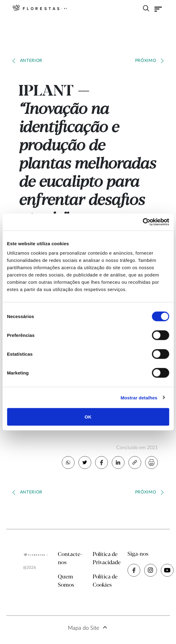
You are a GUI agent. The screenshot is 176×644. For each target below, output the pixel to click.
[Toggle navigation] (158, 9)
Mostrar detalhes (139, 397)
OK (88, 417)
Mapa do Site (83, 628)
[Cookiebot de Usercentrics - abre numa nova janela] (143, 222)
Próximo (146, 61)
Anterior (31, 61)
